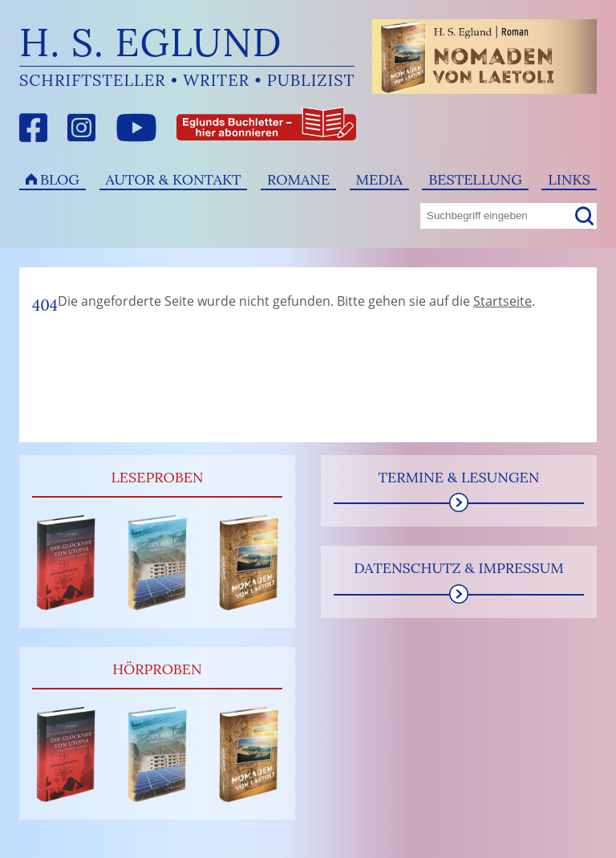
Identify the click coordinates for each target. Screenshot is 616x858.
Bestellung (475, 179)
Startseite (503, 301)
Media (379, 179)
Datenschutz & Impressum (459, 568)
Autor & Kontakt (174, 179)
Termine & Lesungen (458, 477)
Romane (298, 179)
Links (569, 179)
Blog (60, 179)
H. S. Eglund (151, 42)
